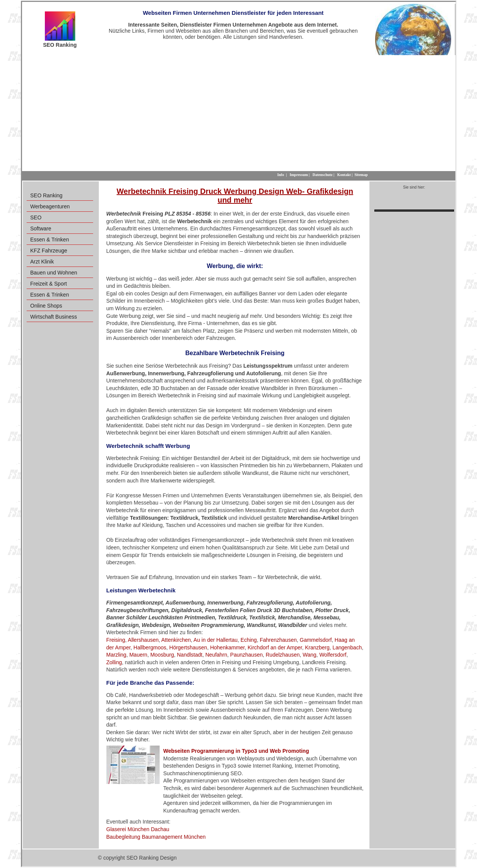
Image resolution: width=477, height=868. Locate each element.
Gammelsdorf (316, 640)
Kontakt (344, 175)
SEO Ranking (47, 195)
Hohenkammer (227, 647)
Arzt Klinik (42, 262)
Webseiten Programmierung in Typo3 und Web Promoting (236, 751)
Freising (116, 640)
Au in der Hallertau (216, 640)
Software (41, 229)
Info (280, 175)
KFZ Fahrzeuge (49, 251)
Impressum (299, 175)
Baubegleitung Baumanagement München (156, 837)
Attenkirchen (176, 640)
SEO (36, 217)
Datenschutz (322, 175)
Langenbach (347, 647)
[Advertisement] (239, 112)
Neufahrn (216, 655)
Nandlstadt (189, 655)
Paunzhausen (247, 655)
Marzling (116, 655)
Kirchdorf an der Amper (275, 647)
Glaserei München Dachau (138, 829)
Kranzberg (317, 647)
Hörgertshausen (188, 647)
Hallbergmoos (150, 647)
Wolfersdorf (333, 655)
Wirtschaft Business (54, 317)
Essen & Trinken (50, 240)
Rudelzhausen (283, 655)
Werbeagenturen (50, 206)
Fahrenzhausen (278, 640)
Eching (249, 640)
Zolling (114, 662)
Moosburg (162, 655)
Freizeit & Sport (49, 284)
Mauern (138, 655)
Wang (309, 655)
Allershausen (143, 640)
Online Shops (46, 306)
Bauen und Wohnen (54, 273)
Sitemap (361, 175)
